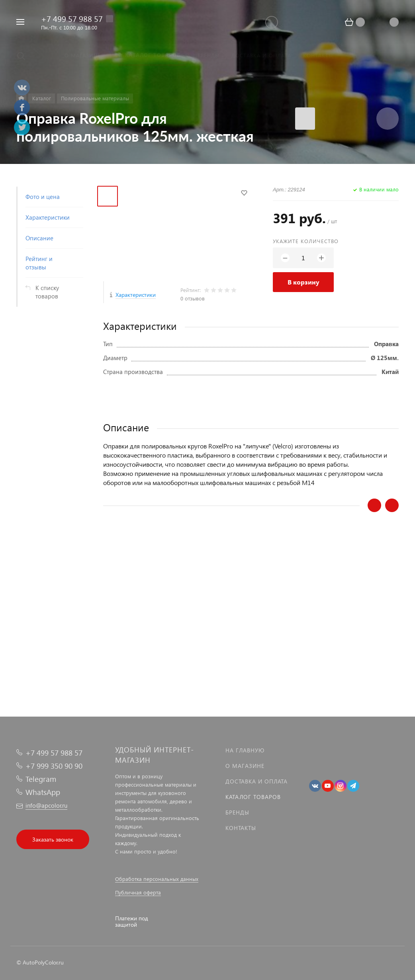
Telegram (41, 779)
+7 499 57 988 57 (72, 18)
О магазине (245, 766)
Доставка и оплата (256, 781)
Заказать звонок (53, 839)
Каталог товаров (253, 797)
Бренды (237, 812)
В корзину (303, 282)
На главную (245, 750)
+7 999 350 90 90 (54, 766)
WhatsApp (43, 792)
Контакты (241, 828)
